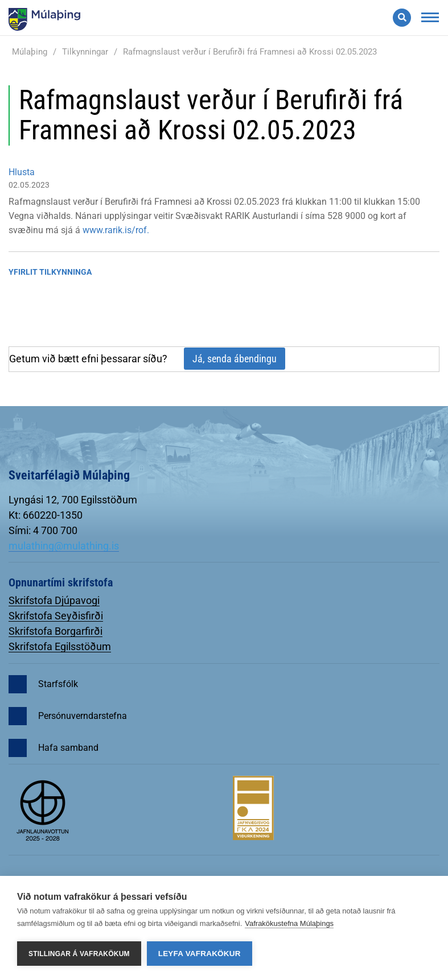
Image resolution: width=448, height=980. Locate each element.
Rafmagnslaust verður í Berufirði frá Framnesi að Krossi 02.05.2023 (250, 52)
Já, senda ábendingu (235, 359)
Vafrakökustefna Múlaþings (289, 923)
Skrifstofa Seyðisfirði (56, 616)
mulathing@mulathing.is (64, 546)
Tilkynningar (85, 52)
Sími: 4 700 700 (43, 530)
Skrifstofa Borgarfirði (56, 631)
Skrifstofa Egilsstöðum (60, 646)
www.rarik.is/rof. (116, 230)
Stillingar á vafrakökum (79, 954)
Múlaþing (30, 52)
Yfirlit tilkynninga (50, 272)
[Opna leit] (402, 18)
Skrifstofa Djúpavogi (54, 600)
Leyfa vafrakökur (200, 954)
